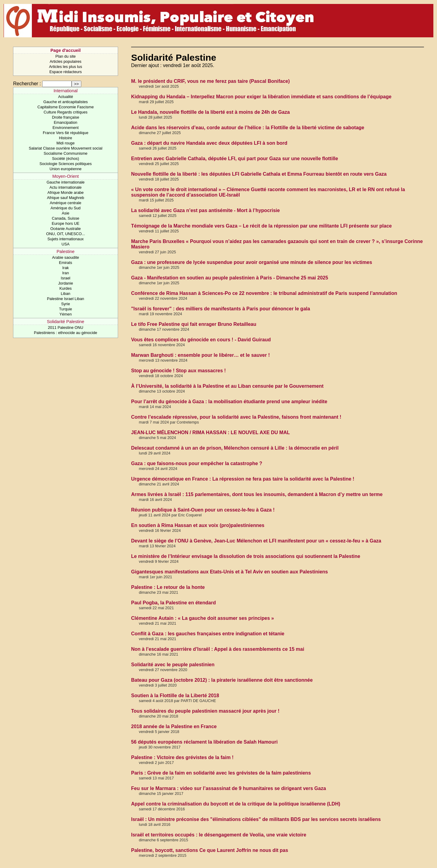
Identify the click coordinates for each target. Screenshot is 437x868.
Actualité (65, 97)
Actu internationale (66, 187)
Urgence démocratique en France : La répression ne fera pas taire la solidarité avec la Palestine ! (243, 479)
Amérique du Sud (66, 208)
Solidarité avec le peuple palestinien (173, 665)
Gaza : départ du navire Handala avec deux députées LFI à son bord (209, 143)
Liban (65, 294)
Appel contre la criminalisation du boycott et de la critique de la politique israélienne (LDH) (236, 804)
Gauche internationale (65, 182)
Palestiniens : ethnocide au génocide (66, 333)
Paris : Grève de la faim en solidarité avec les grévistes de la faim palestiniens (221, 773)
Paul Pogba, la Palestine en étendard (173, 603)
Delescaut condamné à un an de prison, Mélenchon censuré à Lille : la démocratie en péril (235, 448)
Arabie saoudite (66, 257)
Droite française (66, 117)
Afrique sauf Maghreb (66, 198)
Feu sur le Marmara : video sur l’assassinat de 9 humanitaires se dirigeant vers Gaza (229, 788)
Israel (65, 278)
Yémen (66, 314)
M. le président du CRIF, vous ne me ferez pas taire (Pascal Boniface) (210, 81)
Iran (66, 273)
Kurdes (66, 288)
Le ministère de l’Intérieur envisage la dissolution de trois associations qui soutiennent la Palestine (246, 556)
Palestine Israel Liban (66, 299)
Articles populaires (66, 61)
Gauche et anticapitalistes (66, 102)
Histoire (65, 138)
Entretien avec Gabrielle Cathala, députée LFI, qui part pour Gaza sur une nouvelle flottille (235, 159)
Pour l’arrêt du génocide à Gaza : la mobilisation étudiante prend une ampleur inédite (229, 402)
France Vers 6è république (66, 133)
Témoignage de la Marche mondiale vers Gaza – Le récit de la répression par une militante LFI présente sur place (261, 226)
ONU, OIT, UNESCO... (66, 234)
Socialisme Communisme (66, 153)
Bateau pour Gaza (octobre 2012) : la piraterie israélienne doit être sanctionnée (222, 680)
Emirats (65, 263)
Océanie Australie (66, 229)
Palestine (65, 252)
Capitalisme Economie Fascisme (66, 107)
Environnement (66, 128)
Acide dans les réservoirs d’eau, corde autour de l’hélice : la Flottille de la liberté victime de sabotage (248, 128)
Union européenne (65, 169)
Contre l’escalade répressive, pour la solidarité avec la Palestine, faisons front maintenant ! (236, 417)
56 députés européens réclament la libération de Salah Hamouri (204, 742)
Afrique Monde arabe (66, 193)
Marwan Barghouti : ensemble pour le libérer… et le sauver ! (200, 355)
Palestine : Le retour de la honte (168, 587)
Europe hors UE (65, 223)
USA (66, 244)
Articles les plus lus (66, 67)
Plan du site (66, 56)
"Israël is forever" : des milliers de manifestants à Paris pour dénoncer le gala (221, 309)
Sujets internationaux (66, 239)
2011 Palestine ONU (66, 328)
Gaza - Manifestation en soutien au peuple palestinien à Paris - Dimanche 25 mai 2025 (230, 278)
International (65, 91)
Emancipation (66, 122)
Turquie (66, 309)
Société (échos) (66, 159)
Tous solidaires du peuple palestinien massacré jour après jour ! (205, 711)
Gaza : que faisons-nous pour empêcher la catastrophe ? (197, 463)
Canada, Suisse (66, 218)
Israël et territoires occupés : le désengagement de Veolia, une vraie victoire (219, 835)
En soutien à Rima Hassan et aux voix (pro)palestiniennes (198, 525)
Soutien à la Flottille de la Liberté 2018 (175, 696)
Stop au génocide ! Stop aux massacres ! (178, 371)
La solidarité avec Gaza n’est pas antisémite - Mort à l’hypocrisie (205, 210)
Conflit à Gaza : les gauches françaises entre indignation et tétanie (208, 634)
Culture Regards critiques (66, 112)
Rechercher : (27, 84)
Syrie (65, 304)
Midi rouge (66, 143)
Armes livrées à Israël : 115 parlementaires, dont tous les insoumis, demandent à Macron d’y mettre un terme (257, 494)
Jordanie (65, 283)
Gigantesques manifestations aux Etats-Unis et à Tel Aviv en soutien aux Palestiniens (229, 572)
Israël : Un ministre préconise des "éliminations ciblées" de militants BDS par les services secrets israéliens (256, 819)
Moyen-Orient (65, 176)
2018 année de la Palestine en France (174, 726)
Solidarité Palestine (65, 322)
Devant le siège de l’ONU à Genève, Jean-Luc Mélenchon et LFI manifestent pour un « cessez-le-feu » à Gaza (256, 541)
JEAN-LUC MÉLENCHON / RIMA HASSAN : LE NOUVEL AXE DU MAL (210, 432)
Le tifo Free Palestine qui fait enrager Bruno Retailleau (194, 324)
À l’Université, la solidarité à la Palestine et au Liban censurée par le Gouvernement (227, 386)
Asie (66, 213)
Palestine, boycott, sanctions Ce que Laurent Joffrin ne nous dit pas (210, 850)
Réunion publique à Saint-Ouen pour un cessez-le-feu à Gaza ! (203, 510)
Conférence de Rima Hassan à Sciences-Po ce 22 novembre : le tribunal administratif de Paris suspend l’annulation (264, 293)
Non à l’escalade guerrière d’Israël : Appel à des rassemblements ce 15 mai (218, 649)
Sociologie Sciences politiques (66, 164)
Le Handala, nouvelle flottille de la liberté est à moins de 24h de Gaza (210, 112)
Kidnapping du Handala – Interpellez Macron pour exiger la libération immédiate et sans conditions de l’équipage (261, 97)
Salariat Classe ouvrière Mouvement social (66, 148)
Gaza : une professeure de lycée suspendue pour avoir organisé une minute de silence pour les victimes (252, 262)
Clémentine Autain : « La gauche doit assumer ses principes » (203, 618)
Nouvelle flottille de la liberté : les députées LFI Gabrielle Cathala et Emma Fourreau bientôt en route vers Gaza (259, 174)
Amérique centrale (66, 203)
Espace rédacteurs (66, 72)
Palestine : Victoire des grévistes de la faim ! (182, 757)
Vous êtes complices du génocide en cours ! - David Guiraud (201, 340)
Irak (65, 268)
